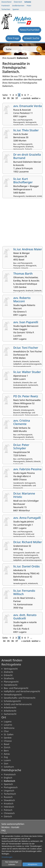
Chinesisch (9, 813)
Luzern (7, 760)
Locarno (8, 725)
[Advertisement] (22, 223)
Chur (6, 731)
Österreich (18, 2)
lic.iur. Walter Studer (27, 372)
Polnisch (8, 810)
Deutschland (6, 2)
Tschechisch (10, 794)
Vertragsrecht (11, 669)
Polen (29, 6)
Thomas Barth (23, 273)
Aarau (7, 754)
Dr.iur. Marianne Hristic (24, 495)
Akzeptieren (33, 864)
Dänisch (8, 816)
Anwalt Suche (32, 38)
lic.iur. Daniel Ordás (27, 566)
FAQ (3, 830)
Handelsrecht (11, 685)
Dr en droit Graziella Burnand (27, 156)
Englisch (8, 778)
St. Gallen (9, 734)
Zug (6, 757)
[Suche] (39, 49)
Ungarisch (9, 791)
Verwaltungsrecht (13, 695)
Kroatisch (9, 803)
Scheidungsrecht (12, 701)
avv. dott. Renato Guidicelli (25, 617)
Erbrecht (8, 675)
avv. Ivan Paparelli (26, 322)
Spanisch (8, 784)
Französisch (10, 774)
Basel (7, 744)
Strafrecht (9, 678)
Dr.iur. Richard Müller (28, 542)
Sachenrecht (10, 714)
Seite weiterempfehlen (13, 824)
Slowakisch (9, 800)
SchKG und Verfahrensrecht (18, 704)
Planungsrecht (11, 682)
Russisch (8, 797)
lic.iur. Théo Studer (26, 130)
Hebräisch (9, 807)
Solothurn (9, 767)
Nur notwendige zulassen (12, 863)
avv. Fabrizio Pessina (27, 469)
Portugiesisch (11, 787)
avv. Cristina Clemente (22, 422)
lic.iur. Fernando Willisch (24, 592)
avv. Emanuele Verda (28, 106)
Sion (6, 763)
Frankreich (6, 6)
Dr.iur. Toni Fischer (26, 348)
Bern (6, 751)
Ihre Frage (13, 38)
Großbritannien (18, 6)
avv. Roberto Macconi (22, 300)
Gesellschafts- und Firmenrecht (20, 698)
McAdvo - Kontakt (10, 827)
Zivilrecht (8, 672)
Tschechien (6, 9)
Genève (8, 738)
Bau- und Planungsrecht (16, 688)
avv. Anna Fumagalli (27, 518)
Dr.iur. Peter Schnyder (21, 447)
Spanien (16, 9)
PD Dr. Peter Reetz (26, 396)
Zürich (7, 747)
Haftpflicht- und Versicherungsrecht (22, 691)
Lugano (8, 721)
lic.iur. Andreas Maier (28, 249)
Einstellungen (7, 857)
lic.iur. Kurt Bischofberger (23, 181)
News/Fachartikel (30, 30)
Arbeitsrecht (10, 707)
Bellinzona (9, 728)
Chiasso (8, 741)
